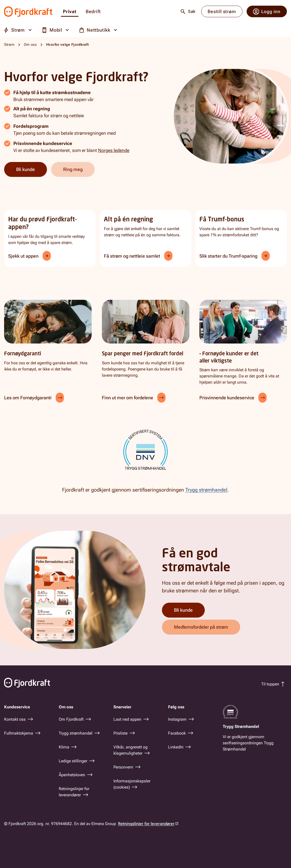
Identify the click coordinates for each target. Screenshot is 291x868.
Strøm (9, 44)
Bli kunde (26, 169)
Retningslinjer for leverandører (146, 824)
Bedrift (93, 12)
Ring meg (73, 169)
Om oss (30, 44)
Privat (70, 12)
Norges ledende (114, 150)
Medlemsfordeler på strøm (201, 627)
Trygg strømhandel (206, 490)
